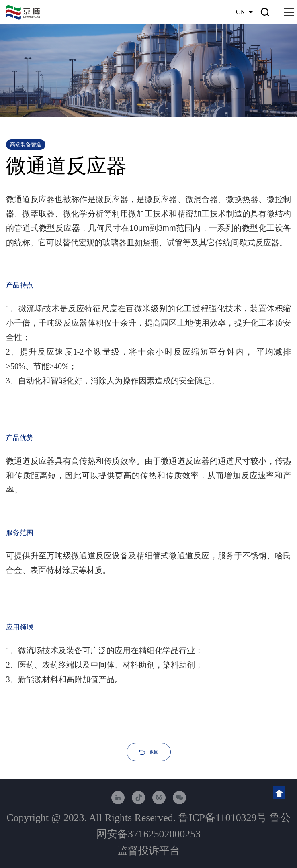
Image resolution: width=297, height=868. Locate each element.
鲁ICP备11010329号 (223, 818)
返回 (154, 752)
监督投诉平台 (149, 851)
